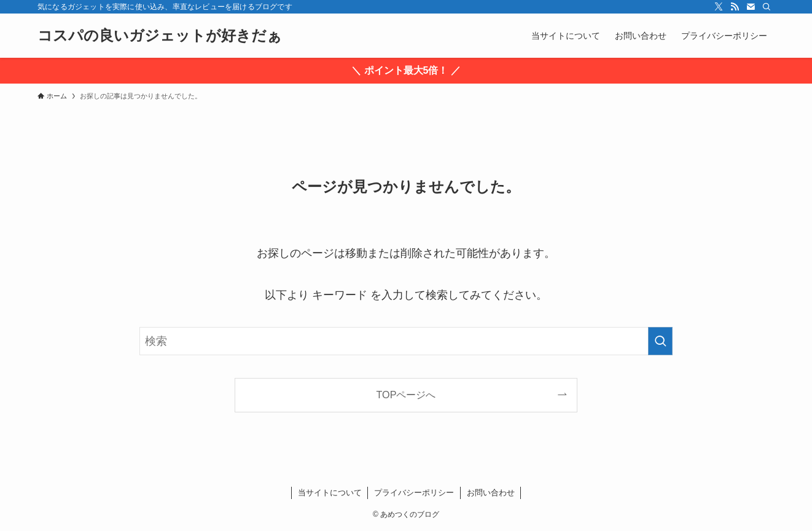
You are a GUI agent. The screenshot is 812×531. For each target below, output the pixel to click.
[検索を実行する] (660, 341)
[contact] (751, 7)
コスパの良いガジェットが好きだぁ (160, 36)
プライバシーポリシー (414, 493)
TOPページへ (406, 395)
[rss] (735, 7)
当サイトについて (330, 493)
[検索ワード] (406, 341)
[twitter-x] (719, 7)
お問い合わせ (491, 493)
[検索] (767, 7)
